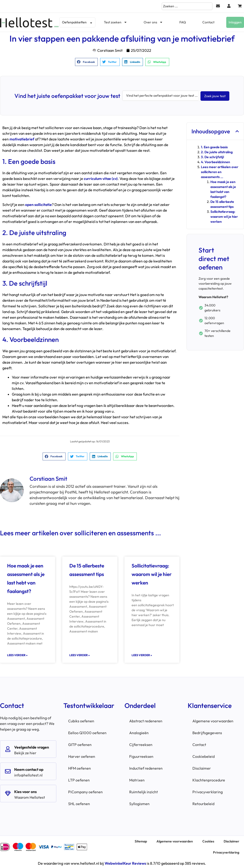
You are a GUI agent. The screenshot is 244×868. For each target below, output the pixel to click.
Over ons (153, 22)
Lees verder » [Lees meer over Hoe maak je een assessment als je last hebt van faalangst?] (17, 655)
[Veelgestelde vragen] (8, 749)
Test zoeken (115, 22)
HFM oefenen (80, 768)
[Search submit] (215, 96)
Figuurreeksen (141, 756)
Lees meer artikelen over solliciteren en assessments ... (220, 171)
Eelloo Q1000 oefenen (87, 732)
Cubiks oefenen (81, 720)
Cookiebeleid (204, 756)
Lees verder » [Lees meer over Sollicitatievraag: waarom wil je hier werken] (142, 655)
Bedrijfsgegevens (207, 732)
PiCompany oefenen (85, 791)
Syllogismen (139, 803)
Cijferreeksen (141, 744)
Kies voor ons (25, 791)
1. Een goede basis (214, 147)
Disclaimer (202, 768)
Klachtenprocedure (209, 780)
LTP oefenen (79, 780)
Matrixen (137, 780)
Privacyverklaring (208, 791)
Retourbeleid (203, 803)
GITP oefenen (80, 744)
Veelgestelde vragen (32, 747)
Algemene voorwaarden (213, 720)
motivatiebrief (22, 139)
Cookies (208, 841)
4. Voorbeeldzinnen (215, 161)
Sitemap (141, 841)
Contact (208, 22)
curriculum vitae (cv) (101, 178)
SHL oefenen (79, 803)
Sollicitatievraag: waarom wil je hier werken (152, 574)
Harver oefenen (82, 756)
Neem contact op (29, 769)
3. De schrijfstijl (212, 157)
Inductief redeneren (146, 768)
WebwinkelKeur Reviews (125, 863)
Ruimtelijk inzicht (144, 791)
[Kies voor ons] (8, 793)
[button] (87, 62)
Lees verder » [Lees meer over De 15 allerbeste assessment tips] (80, 655)
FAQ (183, 22)
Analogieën (139, 732)
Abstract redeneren (146, 720)
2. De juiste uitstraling (217, 152)
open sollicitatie (38, 204)
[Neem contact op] (8, 771)
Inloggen (235, 22)
